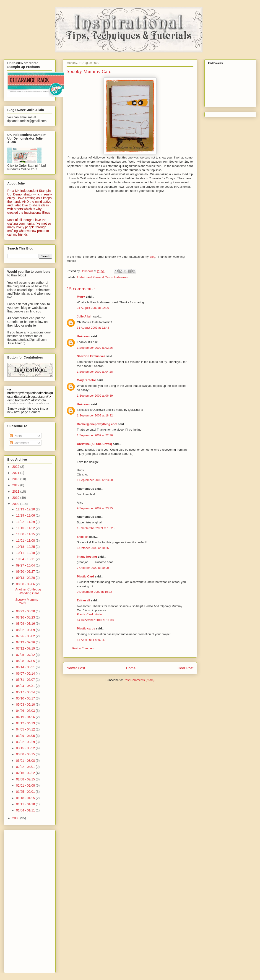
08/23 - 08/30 (26, 611)
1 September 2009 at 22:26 (95, 435)
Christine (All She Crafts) (94, 444)
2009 (16, 504)
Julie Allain (85, 316)
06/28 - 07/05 (26, 661)
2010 (16, 498)
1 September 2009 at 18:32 (95, 415)
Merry (81, 297)
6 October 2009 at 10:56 (93, 548)
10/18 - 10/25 (26, 547)
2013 (16, 479)
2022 (16, 467)
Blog (152, 257)
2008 (16, 818)
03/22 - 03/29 (26, 742)
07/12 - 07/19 (26, 648)
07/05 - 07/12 (26, 655)
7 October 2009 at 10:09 (93, 568)
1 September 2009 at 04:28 (95, 372)
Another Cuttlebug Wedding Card (28, 591)
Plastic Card (85, 576)
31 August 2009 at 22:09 (93, 308)
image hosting (87, 557)
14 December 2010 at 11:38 (95, 620)
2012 (16, 485)
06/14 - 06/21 (26, 667)
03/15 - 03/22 (26, 748)
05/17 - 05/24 (26, 692)
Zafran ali (83, 600)
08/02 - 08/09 (26, 630)
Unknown (84, 336)
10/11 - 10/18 (26, 553)
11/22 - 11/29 (26, 522)
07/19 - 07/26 (26, 642)
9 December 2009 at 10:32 (94, 592)
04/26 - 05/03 (26, 711)
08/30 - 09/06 (26, 584)
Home (131, 668)
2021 (16, 473)
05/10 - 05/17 (26, 698)
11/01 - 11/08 (26, 541)
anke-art (83, 537)
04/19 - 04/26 (26, 717)
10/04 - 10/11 (26, 559)
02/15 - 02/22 (26, 773)
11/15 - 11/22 (26, 528)
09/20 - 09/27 (26, 572)
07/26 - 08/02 (26, 636)
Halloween (121, 277)
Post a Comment (83, 648)
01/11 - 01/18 (26, 804)
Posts (16, 436)
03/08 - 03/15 (26, 754)
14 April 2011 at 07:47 (91, 640)
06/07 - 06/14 (26, 673)
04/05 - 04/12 (26, 729)
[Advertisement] (26, 900)
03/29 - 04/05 (26, 736)
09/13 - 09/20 (26, 578)
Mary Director (86, 380)
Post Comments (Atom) (139, 680)
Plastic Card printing (90, 614)
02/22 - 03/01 (26, 767)
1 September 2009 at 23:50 (95, 480)
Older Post (185, 668)
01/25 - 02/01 (26, 792)
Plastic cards (86, 628)
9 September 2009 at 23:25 (95, 508)
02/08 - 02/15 (26, 779)
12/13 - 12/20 (26, 509)
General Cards (103, 277)
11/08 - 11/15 (26, 534)
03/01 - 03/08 (26, 761)
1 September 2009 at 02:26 (95, 348)
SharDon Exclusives (91, 356)
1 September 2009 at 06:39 (95, 396)
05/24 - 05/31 (26, 686)
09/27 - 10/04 (26, 565)
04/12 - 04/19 (26, 723)
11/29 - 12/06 (26, 515)
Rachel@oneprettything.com (97, 424)
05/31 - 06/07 (26, 680)
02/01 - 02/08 (26, 785)
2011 (16, 491)
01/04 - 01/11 (26, 810)
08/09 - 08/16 (26, 624)
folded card (84, 277)
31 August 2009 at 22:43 (93, 328)
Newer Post (76, 668)
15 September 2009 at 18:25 (96, 528)
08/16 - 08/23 (26, 617)
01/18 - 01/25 (26, 798)
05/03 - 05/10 (26, 704)
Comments (20, 443)
